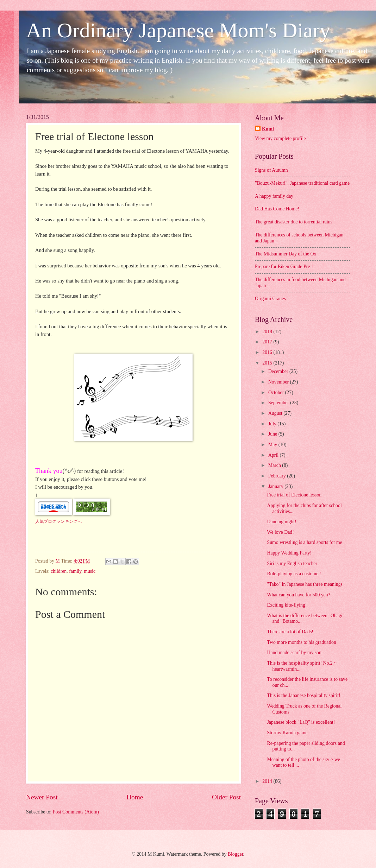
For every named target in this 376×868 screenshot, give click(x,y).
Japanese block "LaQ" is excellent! (301, 722)
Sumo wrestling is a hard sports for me (304, 542)
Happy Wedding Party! (289, 553)
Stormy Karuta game (287, 733)
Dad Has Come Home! (277, 209)
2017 (268, 342)
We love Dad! (280, 532)
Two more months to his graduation (301, 642)
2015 (268, 363)
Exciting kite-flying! (287, 605)
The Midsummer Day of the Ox (286, 254)
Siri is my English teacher (292, 563)
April (274, 455)
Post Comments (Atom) (76, 812)
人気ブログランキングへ (58, 521)
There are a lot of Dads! (290, 632)
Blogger (236, 854)
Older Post (226, 797)
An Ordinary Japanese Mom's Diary (178, 30)
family (75, 571)
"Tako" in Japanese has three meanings (305, 584)
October (277, 392)
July (273, 424)
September (279, 403)
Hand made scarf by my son (294, 652)
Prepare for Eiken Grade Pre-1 (284, 267)
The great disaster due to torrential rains (294, 222)
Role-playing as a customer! (294, 574)
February (278, 476)
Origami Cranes (270, 299)
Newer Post (42, 797)
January (276, 486)
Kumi (268, 129)
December (279, 371)
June (273, 434)
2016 (268, 352)
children (59, 571)
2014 (268, 781)
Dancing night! (281, 522)
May (273, 445)
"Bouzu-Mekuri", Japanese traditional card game (302, 183)
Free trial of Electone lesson (294, 495)
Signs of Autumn (271, 170)
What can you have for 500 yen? (298, 595)
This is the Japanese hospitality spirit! (303, 695)
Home (135, 797)
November (279, 382)
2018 (268, 332)
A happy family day (274, 196)
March (275, 465)
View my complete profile (280, 138)
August (276, 413)
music (90, 571)
